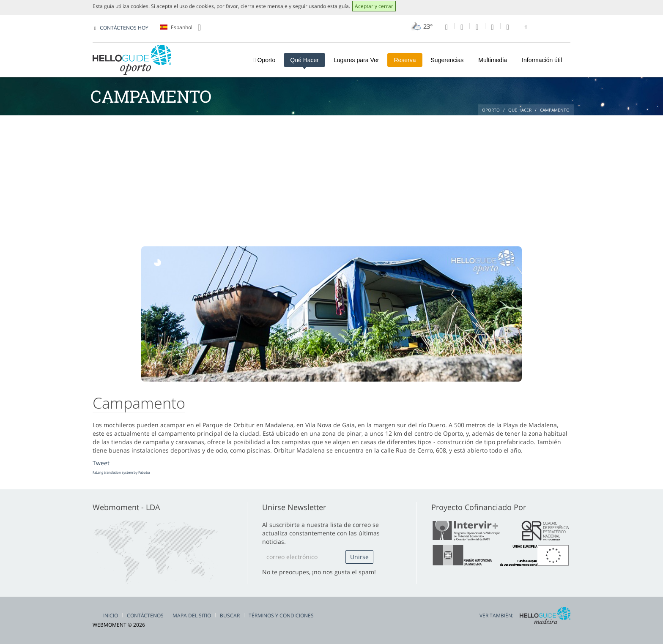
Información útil (542, 60)
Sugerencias (447, 60)
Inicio (111, 615)
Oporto (264, 60)
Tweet (101, 463)
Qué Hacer (304, 60)
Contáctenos (145, 615)
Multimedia (493, 60)
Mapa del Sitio (192, 615)
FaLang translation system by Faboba (121, 472)
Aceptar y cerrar (374, 6)
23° (421, 26)
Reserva (405, 60)
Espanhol (180, 27)
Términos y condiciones (281, 615)
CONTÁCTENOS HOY (124, 28)
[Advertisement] (331, 179)
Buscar (230, 615)
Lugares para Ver (356, 60)
